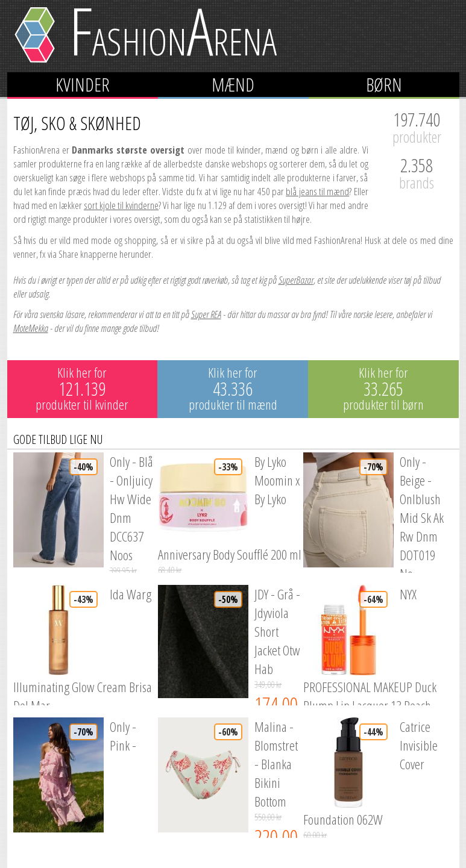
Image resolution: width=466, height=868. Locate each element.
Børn (384, 85)
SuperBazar (296, 280)
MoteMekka (31, 328)
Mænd (233, 85)
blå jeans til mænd (317, 191)
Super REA (206, 314)
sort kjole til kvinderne (121, 205)
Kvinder (83, 85)
